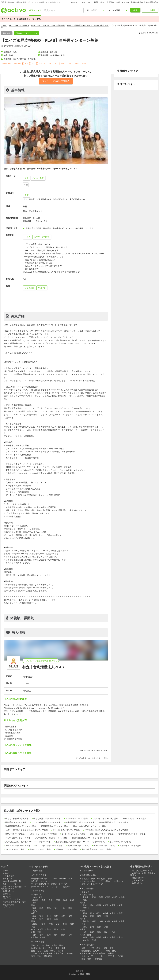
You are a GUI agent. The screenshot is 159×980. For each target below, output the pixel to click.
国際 (33, 945)
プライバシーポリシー (12, 899)
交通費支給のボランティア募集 (132, 834)
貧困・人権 (36, 951)
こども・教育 (44, 945)
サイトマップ (9, 879)
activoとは (75, 2)
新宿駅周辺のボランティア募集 (55, 826)
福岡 (34, 935)
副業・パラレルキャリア (92, 884)
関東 (33, 905)
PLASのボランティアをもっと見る (94, 751)
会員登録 (110, 2)
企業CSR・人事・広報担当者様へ (130, 2)
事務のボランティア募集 (78, 846)
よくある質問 (9, 876)
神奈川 (35, 911)
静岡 (41, 919)
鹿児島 (35, 937)
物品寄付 (67, 887)
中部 (33, 913)
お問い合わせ (9, 891)
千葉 (63, 908)
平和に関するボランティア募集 (66, 830)
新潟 (34, 916)
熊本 (56, 935)
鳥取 (41, 929)
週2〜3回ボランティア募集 (102, 834)
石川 (49, 916)
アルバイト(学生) (89, 881)
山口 (34, 929)
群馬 (49, 908)
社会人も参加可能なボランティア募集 (90, 826)
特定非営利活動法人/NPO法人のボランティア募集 (106, 830)
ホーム (4, 25)
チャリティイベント (40, 887)
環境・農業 (60, 948)
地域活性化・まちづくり (42, 948)
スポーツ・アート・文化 (42, 953)
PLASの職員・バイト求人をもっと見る (92, 758)
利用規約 (7, 897)
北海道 (35, 900)
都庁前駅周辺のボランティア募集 (80, 822)
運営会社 (7, 894)
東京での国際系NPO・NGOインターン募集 (91, 838)
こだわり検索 (149, 10)
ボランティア (35, 10)
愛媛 (99, 927)
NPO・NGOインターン (19, 25)
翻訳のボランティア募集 (40, 849)
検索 (135, 10)
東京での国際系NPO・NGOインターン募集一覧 (88, 25)
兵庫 (65, 924)
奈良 (72, 924)
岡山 (56, 929)
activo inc (75, 974)
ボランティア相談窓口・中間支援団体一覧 (13, 888)
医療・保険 (36, 956)
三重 (56, 919)
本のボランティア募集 (15, 849)
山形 (72, 900)
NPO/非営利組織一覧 (12, 881)
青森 (43, 900)
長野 (70, 916)
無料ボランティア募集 (15, 834)
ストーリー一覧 (10, 884)
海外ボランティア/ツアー (42, 881)
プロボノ (56, 887)
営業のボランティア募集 (130, 846)
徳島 (85, 927)
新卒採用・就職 (88, 879)
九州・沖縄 (36, 932)
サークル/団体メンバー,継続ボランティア (49, 884)
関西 (33, 921)
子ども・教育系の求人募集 (17, 819)
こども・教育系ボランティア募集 (46, 822)
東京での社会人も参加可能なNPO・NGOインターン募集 (80, 842)
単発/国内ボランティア (41, 879)
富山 (41, 916)
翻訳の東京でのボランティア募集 (96, 849)
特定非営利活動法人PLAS (18, 46)
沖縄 (43, 937)
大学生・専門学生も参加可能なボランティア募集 (27, 830)
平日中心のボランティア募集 (18, 838)
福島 (34, 903)
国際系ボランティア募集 (16, 822)
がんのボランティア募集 (120, 842)
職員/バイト (50, 10)
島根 (49, 929)
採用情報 (80, 971)
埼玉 (56, 908)
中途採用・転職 (105, 879)
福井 (56, 916)
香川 (92, 927)
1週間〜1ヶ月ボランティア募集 (43, 834)
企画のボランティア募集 (104, 846)
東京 (27, 195)
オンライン (36, 895)
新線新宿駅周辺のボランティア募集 (21, 826)
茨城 (34, 908)
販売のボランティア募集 (66, 849)
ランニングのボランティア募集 (49, 846)
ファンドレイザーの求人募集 (105, 819)
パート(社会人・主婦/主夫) (111, 881)
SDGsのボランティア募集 (77, 819)
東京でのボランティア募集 (135, 819)
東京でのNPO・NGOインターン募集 (51, 838)
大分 (63, 935)
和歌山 (35, 924)
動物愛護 (48, 956)
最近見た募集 (99, 2)
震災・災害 (58, 945)
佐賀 (41, 935)
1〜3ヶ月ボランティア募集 (73, 834)
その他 (70, 953)
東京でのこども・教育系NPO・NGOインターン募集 (28, 842)
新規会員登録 (9, 905)
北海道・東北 (37, 897)
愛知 (49, 919)
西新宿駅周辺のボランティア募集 (114, 822)
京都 (51, 924)
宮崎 (70, 935)
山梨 (63, 916)
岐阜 (34, 919)
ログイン (7, 907)
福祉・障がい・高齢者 (54, 951)
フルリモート (87, 892)
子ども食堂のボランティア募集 (47, 819)
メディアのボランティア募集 (18, 846)
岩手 (51, 900)
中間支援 (60, 953)
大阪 (58, 924)
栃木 (41, 908)
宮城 (58, 900)
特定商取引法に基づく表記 (14, 902)
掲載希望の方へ (152, 2)
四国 (83, 924)
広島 (63, 929)
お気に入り (86, 2)
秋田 (65, 900)
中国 (33, 927)
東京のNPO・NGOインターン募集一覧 (48, 25)
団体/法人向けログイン (142, 871)
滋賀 (43, 924)
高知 (106, 927)
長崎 (49, 935)
